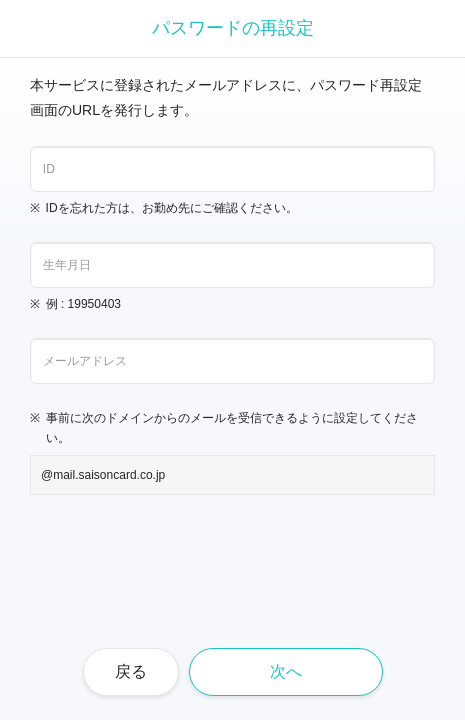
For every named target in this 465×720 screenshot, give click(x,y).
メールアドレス (85, 361)
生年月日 (67, 265)
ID (49, 169)
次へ (286, 671)
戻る (131, 671)
